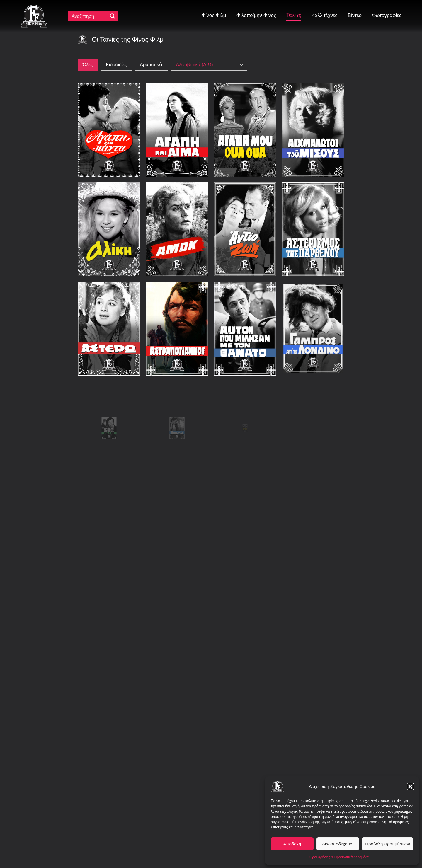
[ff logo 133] (34, 7)
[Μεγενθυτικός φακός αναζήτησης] (113, 16)
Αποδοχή (292, 844)
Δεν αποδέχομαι (338, 844)
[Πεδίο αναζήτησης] (89, 16)
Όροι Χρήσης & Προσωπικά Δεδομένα (339, 857)
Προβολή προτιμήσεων (388, 844)
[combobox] (205, 65)
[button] (410, 787)
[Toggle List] (241, 65)
